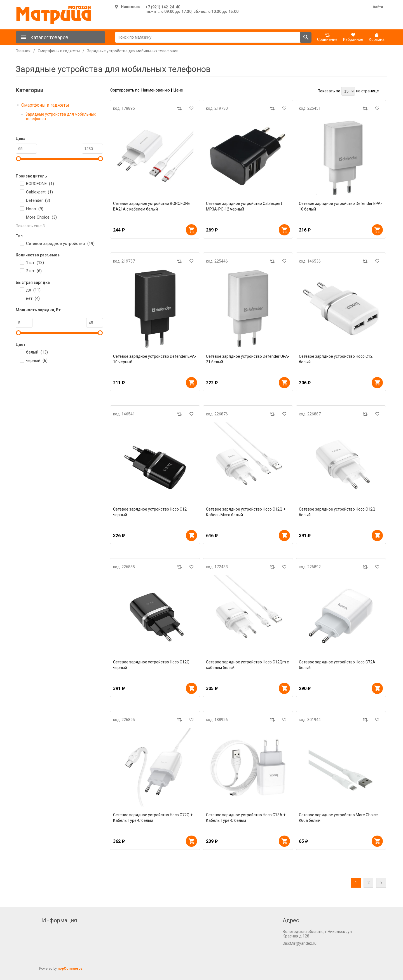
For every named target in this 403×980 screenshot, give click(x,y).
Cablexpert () (39, 192)
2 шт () (34, 271)
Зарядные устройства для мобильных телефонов (61, 116)
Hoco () (35, 209)
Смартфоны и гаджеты (45, 105)
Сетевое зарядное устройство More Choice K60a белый (338, 818)
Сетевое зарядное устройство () (60, 244)
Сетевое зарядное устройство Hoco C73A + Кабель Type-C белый (246, 818)
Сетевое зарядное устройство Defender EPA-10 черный (155, 359)
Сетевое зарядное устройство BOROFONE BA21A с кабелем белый (152, 206)
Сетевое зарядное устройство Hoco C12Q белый (337, 512)
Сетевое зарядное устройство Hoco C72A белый (337, 665)
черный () (37, 361)
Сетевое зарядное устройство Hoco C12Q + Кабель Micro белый (246, 512)
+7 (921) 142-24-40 (163, 7)
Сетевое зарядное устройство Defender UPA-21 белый (248, 359)
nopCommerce (70, 969)
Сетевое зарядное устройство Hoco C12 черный (150, 512)
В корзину (191, 230)
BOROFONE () (40, 184)
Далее (381, 883)
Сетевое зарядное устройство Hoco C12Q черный (151, 665)
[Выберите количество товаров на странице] (348, 91)
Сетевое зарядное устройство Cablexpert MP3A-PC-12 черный (244, 206)
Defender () (38, 200)
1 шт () (35, 263)
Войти (378, 7)
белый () (37, 352)
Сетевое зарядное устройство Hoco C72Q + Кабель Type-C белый (153, 818)
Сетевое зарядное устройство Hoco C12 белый (336, 359)
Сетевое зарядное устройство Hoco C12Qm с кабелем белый (247, 665)
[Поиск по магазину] (208, 37)
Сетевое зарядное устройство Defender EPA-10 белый (340, 206)
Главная (23, 51)
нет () (33, 298)
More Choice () (41, 217)
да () (33, 290)
